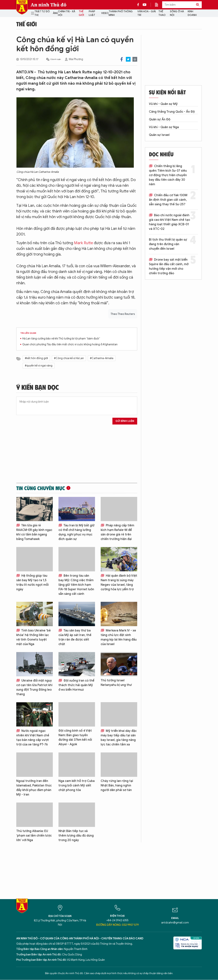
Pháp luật (92, 13)
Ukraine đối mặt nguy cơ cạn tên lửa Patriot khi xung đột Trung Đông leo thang (34, 687)
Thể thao (162, 13)
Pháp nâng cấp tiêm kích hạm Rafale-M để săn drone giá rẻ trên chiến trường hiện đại (117, 532)
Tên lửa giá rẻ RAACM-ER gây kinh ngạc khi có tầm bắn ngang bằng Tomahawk (34, 532)
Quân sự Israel (159, 135)
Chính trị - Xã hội (67, 13)
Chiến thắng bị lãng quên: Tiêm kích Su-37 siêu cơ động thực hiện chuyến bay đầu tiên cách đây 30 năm (168, 175)
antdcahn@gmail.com (175, 923)
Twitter (128, 59)
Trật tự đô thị (42, 13)
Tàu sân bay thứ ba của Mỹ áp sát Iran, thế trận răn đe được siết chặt (75, 637)
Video (105, 13)
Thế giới (81, 13)
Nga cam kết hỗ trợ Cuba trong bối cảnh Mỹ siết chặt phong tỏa (77, 786)
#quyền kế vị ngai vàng (39, 366)
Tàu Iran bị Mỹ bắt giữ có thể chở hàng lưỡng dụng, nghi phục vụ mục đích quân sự (77, 532)
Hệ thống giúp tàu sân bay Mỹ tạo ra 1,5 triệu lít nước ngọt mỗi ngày (32, 583)
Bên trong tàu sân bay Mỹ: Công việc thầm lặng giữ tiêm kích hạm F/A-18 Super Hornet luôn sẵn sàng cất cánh (76, 585)
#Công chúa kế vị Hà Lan (69, 358)
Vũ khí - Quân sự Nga (164, 127)
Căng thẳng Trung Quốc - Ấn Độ (172, 112)
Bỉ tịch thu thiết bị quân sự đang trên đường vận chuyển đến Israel (168, 244)
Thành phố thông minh (121, 13)
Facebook (122, 59)
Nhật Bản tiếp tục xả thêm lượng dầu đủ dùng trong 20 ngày (76, 836)
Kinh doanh (192, 13)
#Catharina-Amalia (102, 358)
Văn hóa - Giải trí (147, 13)
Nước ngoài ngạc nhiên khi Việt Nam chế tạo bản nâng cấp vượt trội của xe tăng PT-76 (33, 738)
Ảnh (55, 13)
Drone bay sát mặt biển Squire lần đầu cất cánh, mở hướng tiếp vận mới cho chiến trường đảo (169, 266)
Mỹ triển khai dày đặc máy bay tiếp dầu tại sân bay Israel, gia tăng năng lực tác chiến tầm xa (119, 738)
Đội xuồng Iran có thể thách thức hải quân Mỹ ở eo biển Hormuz (76, 685)
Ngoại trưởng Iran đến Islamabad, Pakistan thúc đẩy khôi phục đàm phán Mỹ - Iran (34, 788)
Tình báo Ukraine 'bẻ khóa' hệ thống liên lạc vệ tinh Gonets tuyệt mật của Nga (33, 637)
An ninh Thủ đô (49, 5)
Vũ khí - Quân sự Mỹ (163, 104)
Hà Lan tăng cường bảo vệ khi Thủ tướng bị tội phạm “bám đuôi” (61, 339)
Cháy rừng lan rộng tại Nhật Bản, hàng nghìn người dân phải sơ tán (117, 786)
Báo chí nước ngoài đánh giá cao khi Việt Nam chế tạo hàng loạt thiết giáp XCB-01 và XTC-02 (169, 222)
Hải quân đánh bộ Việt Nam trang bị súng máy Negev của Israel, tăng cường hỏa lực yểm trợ (119, 583)
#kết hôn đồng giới (36, 358)
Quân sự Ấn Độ (160, 119)
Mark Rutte (83, 243)
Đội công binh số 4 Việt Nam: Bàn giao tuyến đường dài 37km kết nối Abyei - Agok (75, 738)
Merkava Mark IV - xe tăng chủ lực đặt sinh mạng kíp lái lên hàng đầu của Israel (119, 637)
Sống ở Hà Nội (177, 13)
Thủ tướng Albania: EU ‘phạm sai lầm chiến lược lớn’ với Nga (34, 836)
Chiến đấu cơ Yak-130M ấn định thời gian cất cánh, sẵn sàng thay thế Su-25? (168, 200)
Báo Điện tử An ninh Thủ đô (22, 7)
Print (135, 59)
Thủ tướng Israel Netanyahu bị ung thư (116, 683)
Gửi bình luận (125, 421)
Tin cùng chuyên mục (41, 488)
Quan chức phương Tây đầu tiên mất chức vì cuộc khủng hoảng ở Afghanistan (70, 344)
